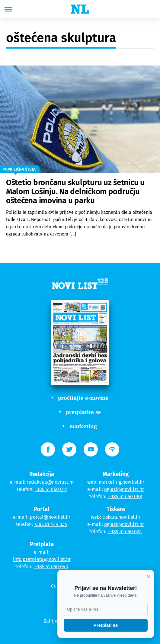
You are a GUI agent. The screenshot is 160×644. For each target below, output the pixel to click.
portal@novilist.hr (50, 517)
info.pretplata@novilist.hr (42, 559)
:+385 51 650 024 (125, 532)
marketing (80, 426)
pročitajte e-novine (80, 398)
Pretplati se (106, 625)
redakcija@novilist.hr (50, 482)
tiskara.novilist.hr (121, 517)
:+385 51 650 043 (51, 567)
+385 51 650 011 (51, 489)
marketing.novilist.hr (122, 482)
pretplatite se (80, 412)
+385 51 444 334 (51, 524)
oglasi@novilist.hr (124, 489)
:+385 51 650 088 (125, 497)
